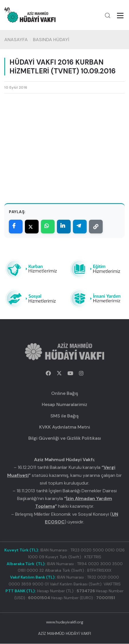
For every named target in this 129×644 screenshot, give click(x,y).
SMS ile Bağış (64, 416)
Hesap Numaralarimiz (64, 405)
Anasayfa (16, 40)
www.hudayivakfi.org (64, 622)
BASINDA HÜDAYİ (51, 40)
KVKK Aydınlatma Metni (65, 427)
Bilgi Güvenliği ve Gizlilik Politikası (65, 438)
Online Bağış (65, 394)
